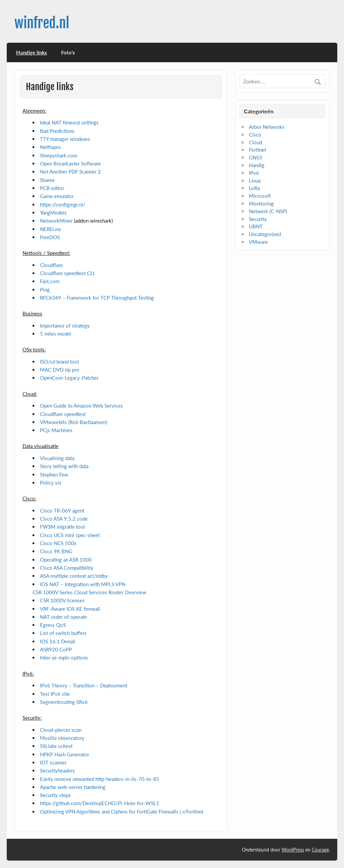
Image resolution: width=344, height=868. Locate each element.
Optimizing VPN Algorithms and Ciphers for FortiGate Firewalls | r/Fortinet (122, 812)
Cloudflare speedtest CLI (67, 273)
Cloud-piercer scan (61, 730)
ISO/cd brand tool (59, 362)
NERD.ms (51, 229)
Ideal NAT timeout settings (69, 122)
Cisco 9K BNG (56, 551)
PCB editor (52, 188)
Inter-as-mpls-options (64, 657)
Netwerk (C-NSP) (268, 211)
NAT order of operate (63, 617)
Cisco (255, 135)
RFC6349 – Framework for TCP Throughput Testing (97, 298)
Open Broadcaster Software (70, 163)
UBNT (256, 226)
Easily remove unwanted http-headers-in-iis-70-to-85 (100, 779)
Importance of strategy (65, 326)
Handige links (32, 52)
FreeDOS (50, 237)
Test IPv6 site (55, 694)
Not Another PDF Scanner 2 (70, 172)
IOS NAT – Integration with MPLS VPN (83, 584)
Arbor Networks (267, 127)
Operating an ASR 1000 (66, 560)
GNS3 (255, 157)
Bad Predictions (57, 131)
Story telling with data (64, 466)
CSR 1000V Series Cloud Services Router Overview (90, 592)
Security (258, 219)
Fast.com (50, 281)
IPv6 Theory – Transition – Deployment (84, 685)
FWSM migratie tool (62, 527)
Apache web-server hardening (73, 787)
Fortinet (257, 150)
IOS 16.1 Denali (58, 641)
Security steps (55, 795)
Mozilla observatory (62, 738)
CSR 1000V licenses (62, 600)
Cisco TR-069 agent (62, 511)
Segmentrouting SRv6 (64, 702)
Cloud (255, 142)
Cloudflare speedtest (63, 414)
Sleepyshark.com (59, 155)
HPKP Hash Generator (64, 754)
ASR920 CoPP (56, 649)
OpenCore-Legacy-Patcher (69, 378)
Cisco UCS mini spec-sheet (70, 535)
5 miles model (56, 334)
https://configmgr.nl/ (63, 204)
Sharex (47, 180)
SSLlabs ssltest (56, 746)
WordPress (293, 850)
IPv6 (254, 173)
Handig (257, 165)
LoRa (254, 188)
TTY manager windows (65, 139)
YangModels (53, 213)
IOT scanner (53, 762)
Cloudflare (51, 265)
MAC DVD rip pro (60, 370)
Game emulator (57, 196)
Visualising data (57, 458)
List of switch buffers (63, 633)
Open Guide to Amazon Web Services (81, 406)
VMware (258, 242)
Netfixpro (50, 147)
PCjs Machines (56, 430)
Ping (45, 290)
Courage (320, 850)
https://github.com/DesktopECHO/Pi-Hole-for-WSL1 (100, 803)
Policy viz (51, 483)
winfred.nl (42, 23)
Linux (255, 181)
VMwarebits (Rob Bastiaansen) (74, 422)
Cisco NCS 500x (58, 543)
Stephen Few (54, 475)
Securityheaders (57, 770)
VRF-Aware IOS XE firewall (70, 609)
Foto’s (68, 52)
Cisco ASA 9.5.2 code (64, 519)
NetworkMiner (56, 221)
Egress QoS (53, 625)
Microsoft (260, 196)
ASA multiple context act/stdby (74, 576)
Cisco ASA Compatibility (67, 568)
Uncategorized (265, 234)
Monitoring (261, 203)
